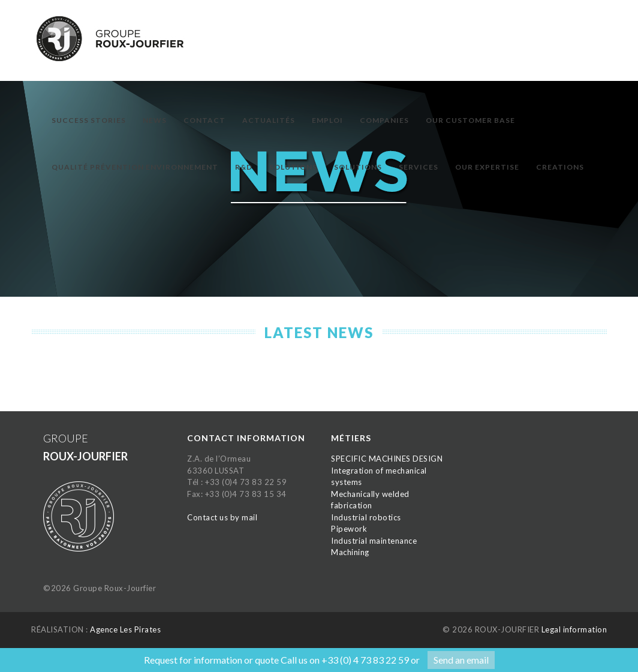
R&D (244, 167)
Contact (204, 120)
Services (419, 167)
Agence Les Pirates (125, 629)
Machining (350, 552)
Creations (560, 167)
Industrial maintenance (374, 541)
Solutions (293, 167)
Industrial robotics (366, 517)
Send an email (461, 660)
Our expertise (487, 167)
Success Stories (89, 120)
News (155, 120)
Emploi (327, 120)
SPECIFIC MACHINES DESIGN (387, 459)
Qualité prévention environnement (135, 167)
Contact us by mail (222, 517)
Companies (384, 120)
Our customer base (470, 120)
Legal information (574, 629)
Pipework (349, 529)
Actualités (269, 120)
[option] (319, 195)
